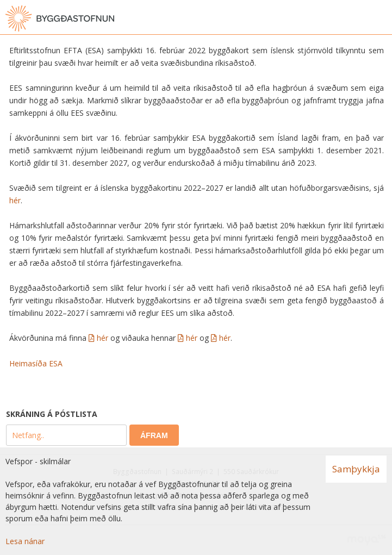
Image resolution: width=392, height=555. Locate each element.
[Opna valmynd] (381, 18)
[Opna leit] (359, 18)
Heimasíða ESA (36, 363)
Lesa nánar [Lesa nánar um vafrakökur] (25, 541)
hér (15, 200)
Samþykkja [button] (356, 469)
